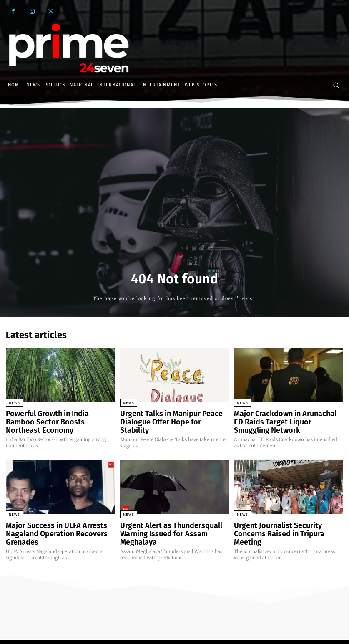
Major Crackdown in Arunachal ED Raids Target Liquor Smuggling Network (282, 420)
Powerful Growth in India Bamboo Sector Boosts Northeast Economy (55, 417)
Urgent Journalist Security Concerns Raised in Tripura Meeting (285, 525)
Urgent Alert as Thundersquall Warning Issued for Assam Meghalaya (173, 525)
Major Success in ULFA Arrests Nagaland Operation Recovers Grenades (48, 528)
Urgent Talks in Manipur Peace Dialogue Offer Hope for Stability (167, 417)
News (14, 403)
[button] (336, 85)
